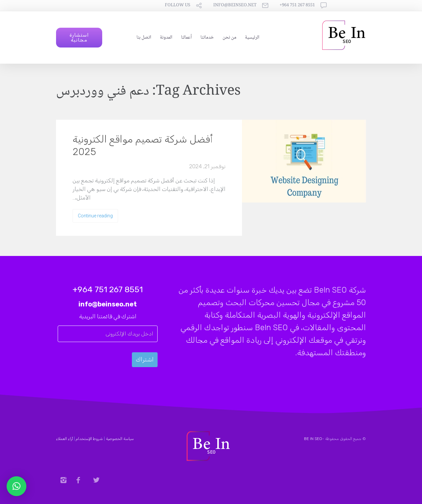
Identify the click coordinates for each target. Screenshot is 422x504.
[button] (16, 486)
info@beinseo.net (235, 5)
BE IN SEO (313, 439)
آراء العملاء (64, 439)
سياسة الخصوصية (120, 439)
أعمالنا (186, 38)
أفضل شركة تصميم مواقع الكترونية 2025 (143, 145)
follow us (178, 5)
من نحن (229, 38)
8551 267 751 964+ (297, 5)
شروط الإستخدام (89, 439)
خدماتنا (207, 38)
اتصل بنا (144, 38)
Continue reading (95, 216)
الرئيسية (252, 38)
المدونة (166, 38)
